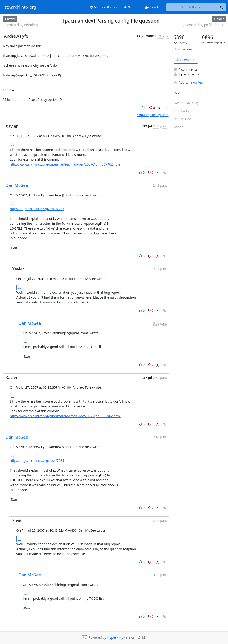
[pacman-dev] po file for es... (204, 25)
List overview (184, 49)
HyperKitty (115, 637)
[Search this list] (192, 7)
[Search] (222, 7)
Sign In (131, 7)
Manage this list (104, 7)
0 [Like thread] (144, 108)
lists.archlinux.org (19, 7)
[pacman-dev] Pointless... (22, 25)
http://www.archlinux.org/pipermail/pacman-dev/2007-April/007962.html (65, 164)
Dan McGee (17, 185)
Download (186, 60)
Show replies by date (153, 115)
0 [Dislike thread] (152, 108)
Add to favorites (188, 82)
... (13, 144)
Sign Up (153, 7)
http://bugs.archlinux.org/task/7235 (37, 209)
